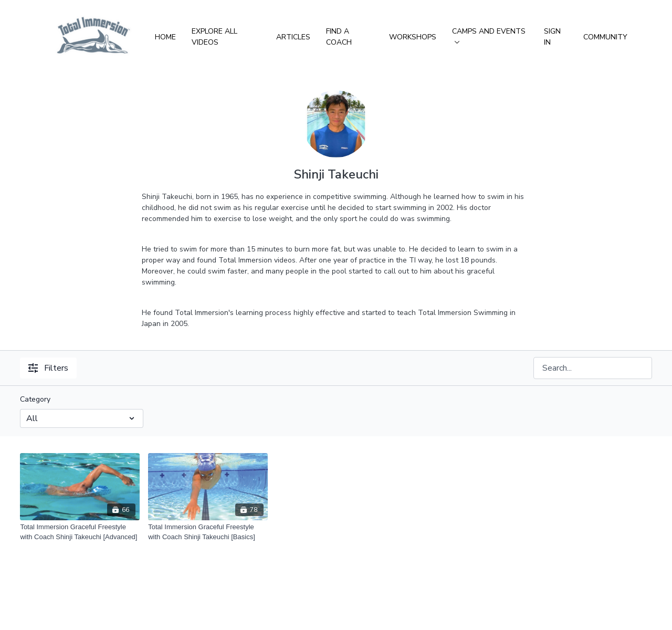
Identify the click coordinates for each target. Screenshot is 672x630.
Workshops (413, 37)
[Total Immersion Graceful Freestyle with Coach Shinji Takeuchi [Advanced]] (80, 532)
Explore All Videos (214, 37)
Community (605, 37)
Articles (293, 37)
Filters (48, 368)
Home (165, 37)
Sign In (552, 37)
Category (35, 399)
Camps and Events (489, 35)
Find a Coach (339, 37)
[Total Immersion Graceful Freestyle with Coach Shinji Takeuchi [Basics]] (208, 532)
